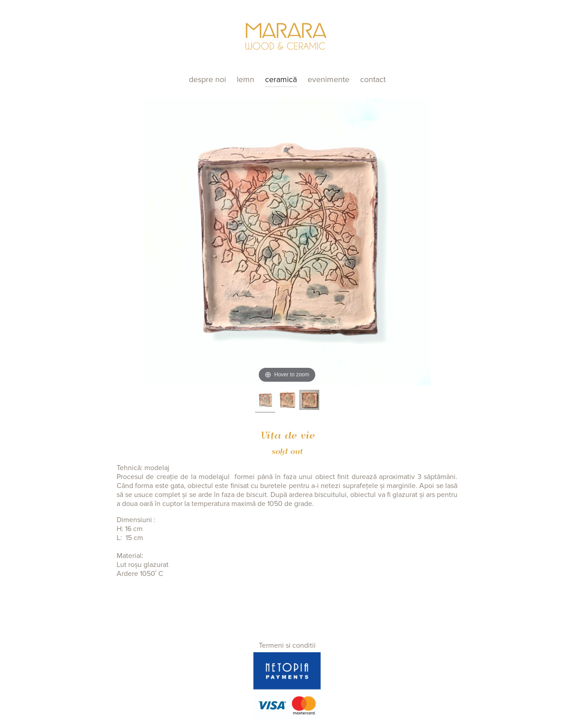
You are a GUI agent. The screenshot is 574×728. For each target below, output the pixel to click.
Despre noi (207, 79)
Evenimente (328, 79)
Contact (373, 79)
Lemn (246, 79)
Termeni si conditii (287, 645)
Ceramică (281, 79)
